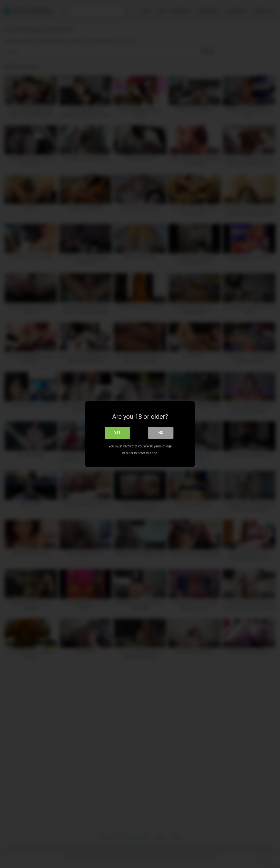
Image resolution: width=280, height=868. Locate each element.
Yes (118, 433)
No (161, 433)
